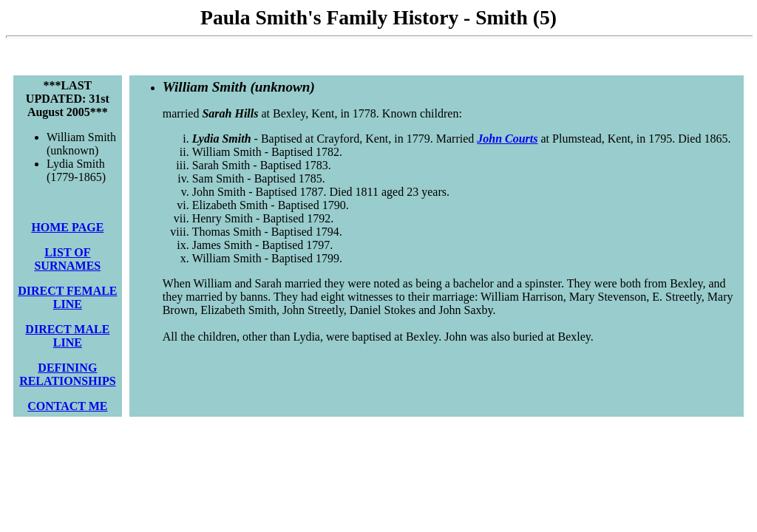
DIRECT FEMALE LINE (67, 297)
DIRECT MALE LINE (67, 336)
